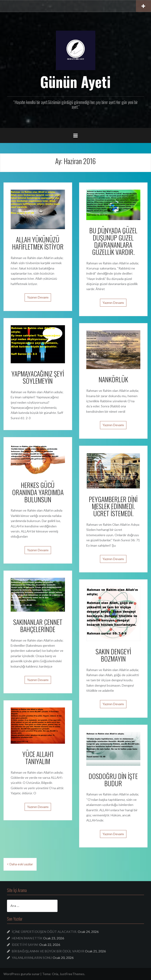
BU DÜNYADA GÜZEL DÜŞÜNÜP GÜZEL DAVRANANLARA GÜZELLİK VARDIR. (113, 241)
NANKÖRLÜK (113, 379)
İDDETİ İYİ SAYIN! (25, 945)
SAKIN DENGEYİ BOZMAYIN (113, 655)
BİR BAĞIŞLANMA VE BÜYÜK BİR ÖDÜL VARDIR (48, 951)
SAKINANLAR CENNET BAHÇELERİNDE (38, 626)
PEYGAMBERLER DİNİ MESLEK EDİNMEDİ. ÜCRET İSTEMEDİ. (113, 506)
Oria (55, 974)
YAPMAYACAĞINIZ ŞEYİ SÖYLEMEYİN (38, 377)
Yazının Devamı (38, 297)
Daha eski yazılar (21, 864)
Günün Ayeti (75, 81)
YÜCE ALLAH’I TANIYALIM (38, 758)
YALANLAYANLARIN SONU (32, 958)
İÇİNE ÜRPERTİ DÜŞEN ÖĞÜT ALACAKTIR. (44, 932)
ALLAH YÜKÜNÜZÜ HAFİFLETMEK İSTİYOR (38, 243)
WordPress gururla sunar (22, 974)
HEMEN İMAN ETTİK (27, 938)
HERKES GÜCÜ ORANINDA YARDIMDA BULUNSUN (38, 492)
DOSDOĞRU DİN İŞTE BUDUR (113, 780)
